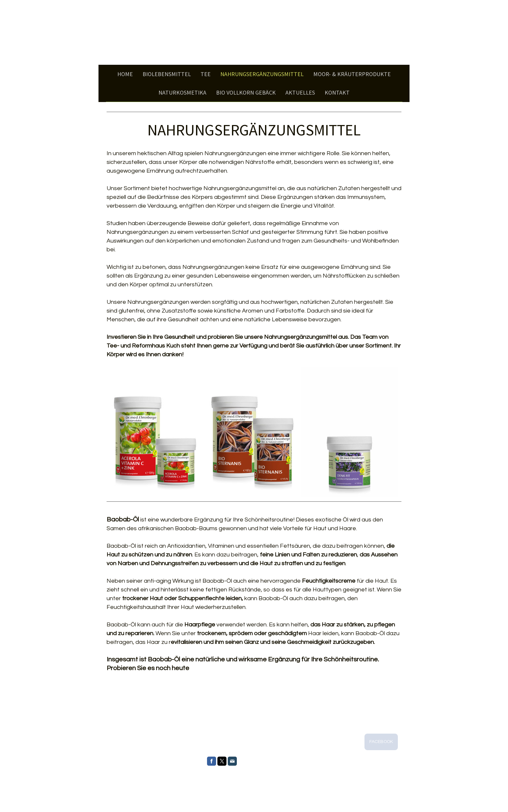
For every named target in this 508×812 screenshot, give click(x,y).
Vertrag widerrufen (213, 793)
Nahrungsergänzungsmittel (262, 74)
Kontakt (337, 92)
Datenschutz (137, 793)
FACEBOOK (381, 742)
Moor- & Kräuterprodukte (352, 74)
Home (125, 74)
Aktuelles (300, 92)
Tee (206, 74)
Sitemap (186, 793)
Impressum (115, 793)
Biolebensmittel (167, 74)
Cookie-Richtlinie (163, 793)
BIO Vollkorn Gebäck (246, 92)
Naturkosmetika (182, 92)
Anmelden (393, 800)
